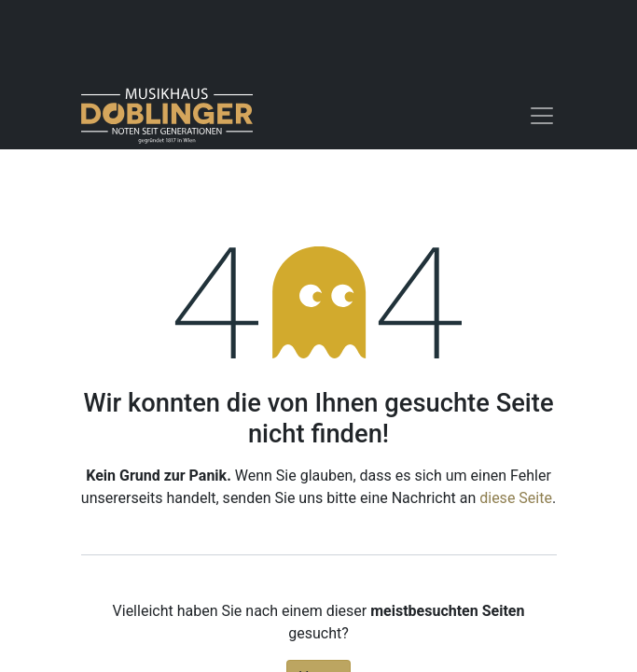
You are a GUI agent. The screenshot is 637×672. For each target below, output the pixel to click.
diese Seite (516, 498)
